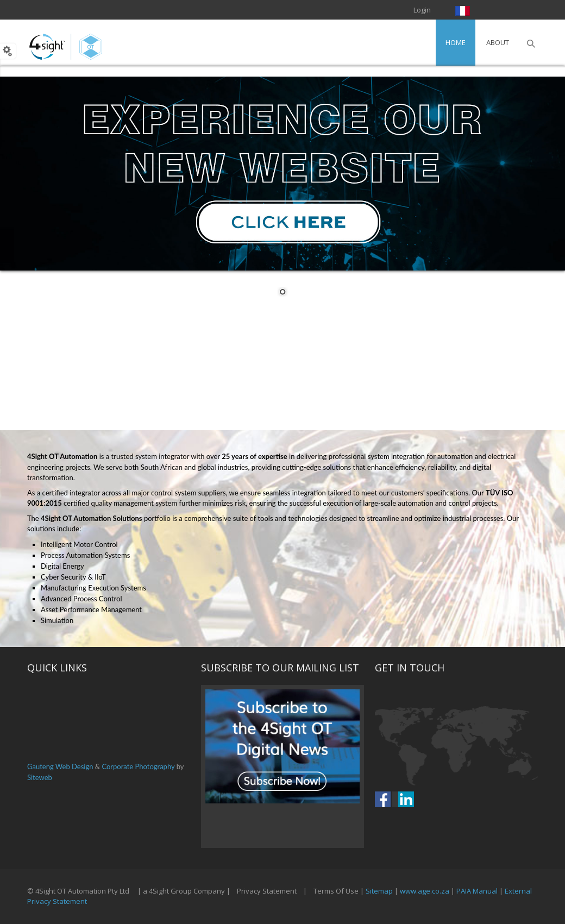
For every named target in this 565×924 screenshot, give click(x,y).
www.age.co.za (425, 891)
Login (422, 10)
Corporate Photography (138, 766)
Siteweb (40, 777)
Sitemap (379, 891)
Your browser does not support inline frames (282, 766)
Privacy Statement (267, 891)
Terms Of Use (336, 891)
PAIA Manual (477, 891)
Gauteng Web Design (60, 766)
